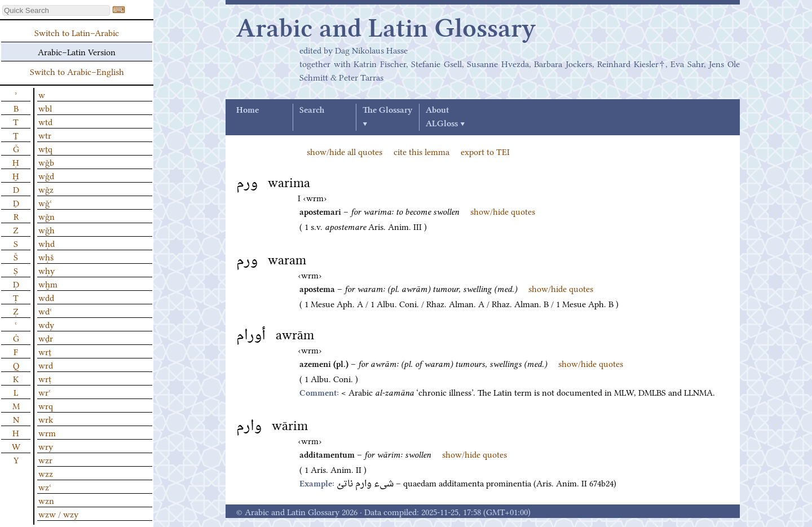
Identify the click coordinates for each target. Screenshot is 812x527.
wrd (46, 365)
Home (248, 110)
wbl (45, 108)
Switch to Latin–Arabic (77, 32)
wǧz (46, 189)
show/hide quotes (503, 211)
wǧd (46, 175)
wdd (46, 297)
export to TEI (485, 151)
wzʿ (45, 486)
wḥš (46, 256)
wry (46, 446)
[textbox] (56, 10)
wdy (46, 324)
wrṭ (45, 378)
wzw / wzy (58, 513)
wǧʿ (45, 202)
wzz (46, 473)
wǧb (46, 162)
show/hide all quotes (345, 151)
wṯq (45, 148)
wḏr (46, 338)
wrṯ (45, 351)
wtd (45, 121)
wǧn (47, 216)
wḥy (47, 270)
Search (312, 110)
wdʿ (45, 311)
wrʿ (45, 392)
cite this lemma (422, 151)
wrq (46, 405)
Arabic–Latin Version (77, 51)
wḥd (47, 243)
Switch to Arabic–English (77, 71)
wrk (46, 419)
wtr (45, 135)
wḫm (48, 284)
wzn (46, 500)
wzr (45, 459)
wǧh (47, 229)
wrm (47, 432)
